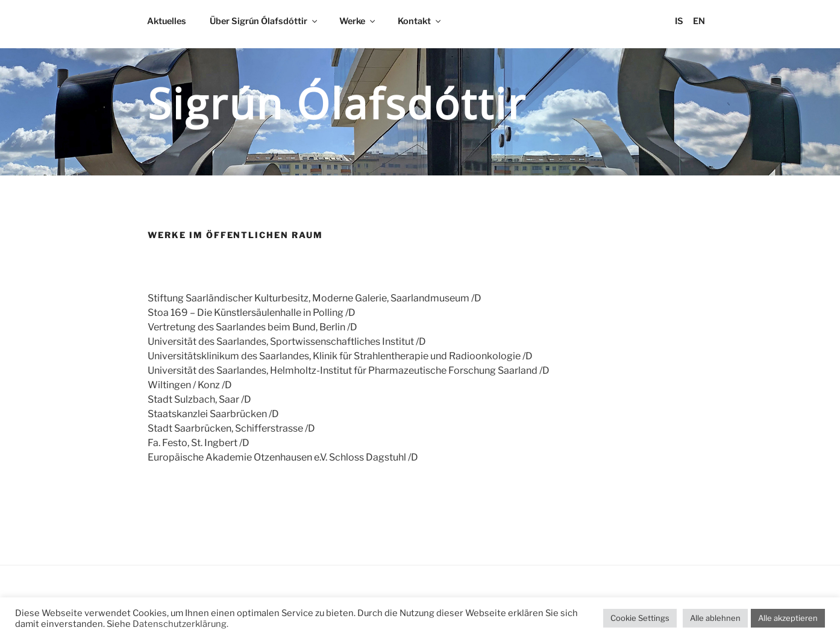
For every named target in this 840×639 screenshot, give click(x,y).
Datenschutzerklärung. (180, 624)
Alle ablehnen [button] (715, 618)
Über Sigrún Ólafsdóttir (264, 21)
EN (699, 21)
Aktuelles (167, 21)
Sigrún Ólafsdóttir (337, 103)
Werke (358, 21)
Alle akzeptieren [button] (788, 618)
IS (679, 21)
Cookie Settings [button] (640, 618)
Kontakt (420, 21)
